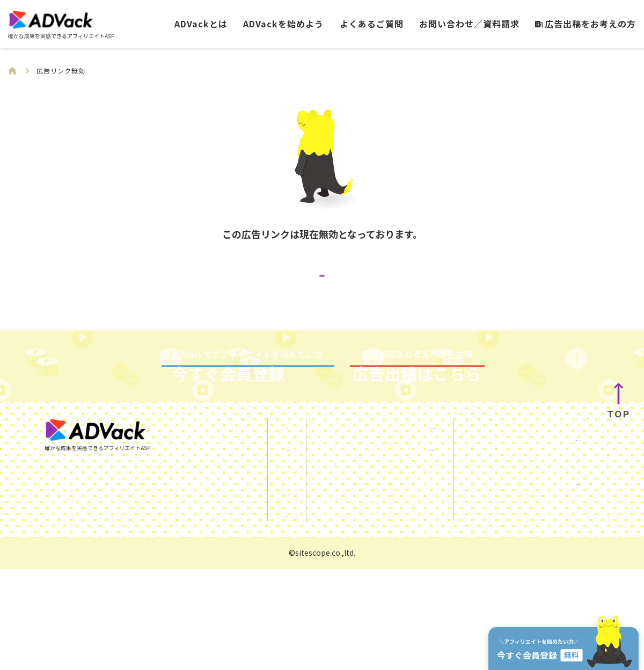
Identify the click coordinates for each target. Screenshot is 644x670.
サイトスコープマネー (541, 607)
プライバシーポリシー (363, 592)
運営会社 (515, 585)
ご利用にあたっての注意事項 (376, 548)
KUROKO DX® (525, 563)
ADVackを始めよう (283, 24)
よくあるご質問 (372, 24)
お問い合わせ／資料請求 (469, 24)
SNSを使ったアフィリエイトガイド (389, 526)
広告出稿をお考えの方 (586, 24)
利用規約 (338, 570)
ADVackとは (201, 24)
